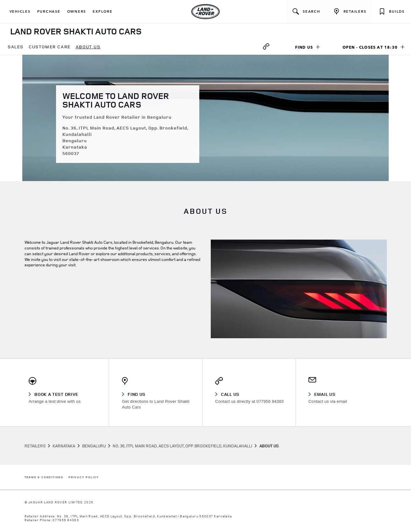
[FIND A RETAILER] (350, 11)
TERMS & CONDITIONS (44, 477)
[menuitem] (16, 47)
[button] (20, 11)
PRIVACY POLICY (84, 477)
